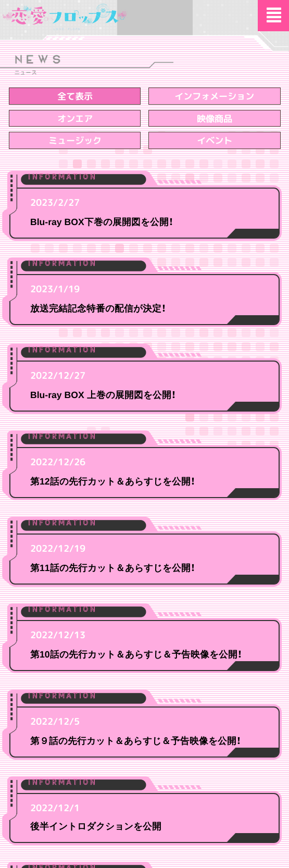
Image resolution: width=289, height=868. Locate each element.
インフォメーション (214, 96)
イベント (215, 140)
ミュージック (74, 140)
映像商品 (215, 119)
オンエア (74, 119)
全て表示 (74, 96)
